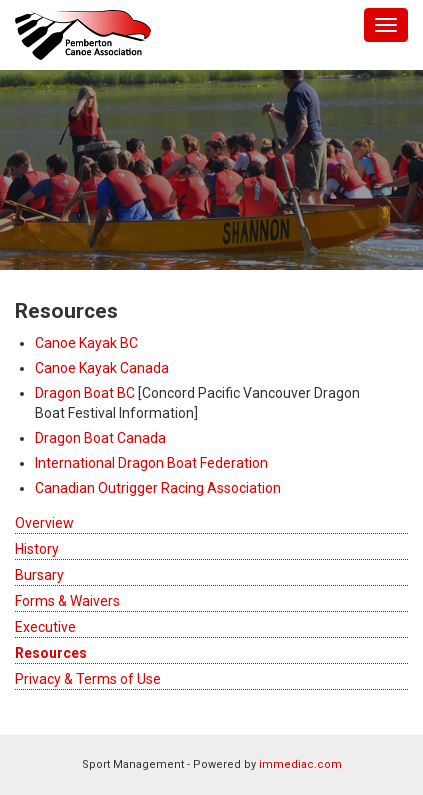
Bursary (39, 575)
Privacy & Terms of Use (88, 679)
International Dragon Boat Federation (151, 463)
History (37, 549)
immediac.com (300, 764)
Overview (44, 523)
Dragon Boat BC (85, 393)
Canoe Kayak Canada (102, 368)
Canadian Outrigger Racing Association (158, 488)
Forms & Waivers (67, 601)
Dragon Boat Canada (100, 438)
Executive (45, 627)
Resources (51, 653)
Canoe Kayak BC (86, 343)
